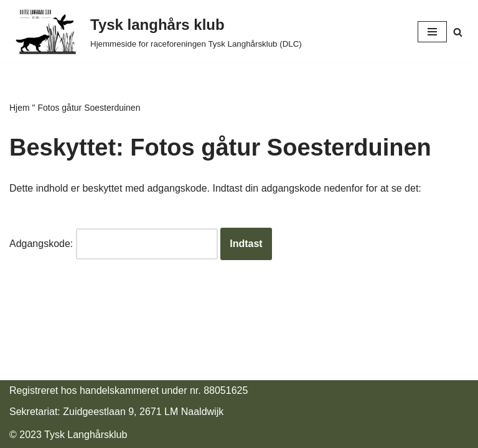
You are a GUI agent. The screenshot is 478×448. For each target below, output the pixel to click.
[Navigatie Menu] (432, 32)
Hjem (20, 108)
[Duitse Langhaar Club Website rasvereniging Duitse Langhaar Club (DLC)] (156, 32)
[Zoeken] (458, 32)
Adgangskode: (114, 244)
